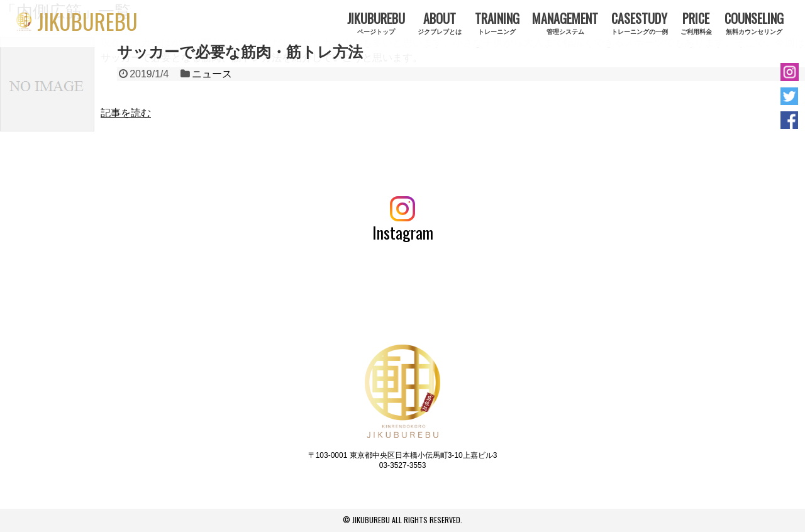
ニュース (212, 74)
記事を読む (126, 113)
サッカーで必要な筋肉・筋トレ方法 (240, 52)
